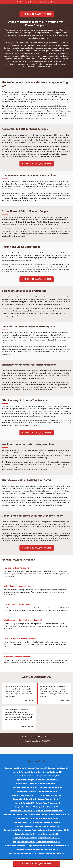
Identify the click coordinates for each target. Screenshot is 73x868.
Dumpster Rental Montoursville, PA (47, 826)
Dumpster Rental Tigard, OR (24, 826)
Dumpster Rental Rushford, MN (48, 776)
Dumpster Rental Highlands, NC (49, 838)
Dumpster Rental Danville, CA (59, 815)
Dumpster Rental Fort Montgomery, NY (50, 811)
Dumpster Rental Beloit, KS (38, 815)
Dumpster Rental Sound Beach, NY (50, 788)
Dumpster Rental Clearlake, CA (24, 842)
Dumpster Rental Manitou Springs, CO (51, 853)
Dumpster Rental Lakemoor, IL (15, 846)
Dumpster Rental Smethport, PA (26, 780)
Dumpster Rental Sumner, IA (48, 791)
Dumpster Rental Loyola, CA (58, 768)
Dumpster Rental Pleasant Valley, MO (48, 822)
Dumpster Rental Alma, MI (36, 846)
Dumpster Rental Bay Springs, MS (50, 772)
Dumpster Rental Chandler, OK (25, 776)
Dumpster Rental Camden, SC (50, 795)
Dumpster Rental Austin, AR (48, 784)
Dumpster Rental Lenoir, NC (25, 834)
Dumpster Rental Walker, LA (14, 830)
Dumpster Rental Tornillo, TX (25, 850)
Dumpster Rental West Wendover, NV (24, 788)
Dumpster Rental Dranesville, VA (47, 819)
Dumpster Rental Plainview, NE (16, 768)
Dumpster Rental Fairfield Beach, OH (22, 811)
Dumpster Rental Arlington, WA (26, 784)
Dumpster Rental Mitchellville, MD (25, 799)
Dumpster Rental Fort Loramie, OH (48, 803)
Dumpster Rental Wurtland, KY (24, 803)
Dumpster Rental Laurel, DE (37, 768)
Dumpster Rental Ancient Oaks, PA (48, 842)
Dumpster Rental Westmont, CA (23, 822)
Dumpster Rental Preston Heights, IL (24, 772)
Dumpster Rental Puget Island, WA (25, 838)
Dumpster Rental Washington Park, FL (26, 795)
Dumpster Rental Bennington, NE (47, 834)
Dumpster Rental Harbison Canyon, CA (23, 853)
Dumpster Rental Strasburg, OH (47, 850)
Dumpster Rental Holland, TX (48, 780)
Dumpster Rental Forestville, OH (57, 846)
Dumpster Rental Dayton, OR (25, 807)
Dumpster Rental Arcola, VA (25, 819)
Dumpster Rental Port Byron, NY (36, 830)
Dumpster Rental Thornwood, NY (16, 815)
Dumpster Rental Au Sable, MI (59, 830)
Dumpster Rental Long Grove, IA (49, 799)
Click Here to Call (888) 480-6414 (37, 14)
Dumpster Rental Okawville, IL (26, 791)
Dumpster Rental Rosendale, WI (47, 807)
